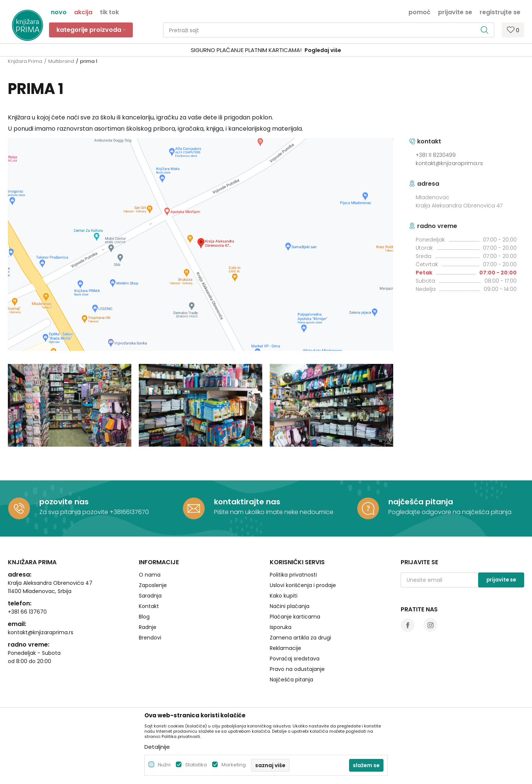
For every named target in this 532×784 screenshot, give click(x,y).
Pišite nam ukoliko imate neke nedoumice (274, 512)
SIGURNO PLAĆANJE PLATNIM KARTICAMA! (246, 50)
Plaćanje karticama (295, 617)
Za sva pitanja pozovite (74, 512)
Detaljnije (157, 747)
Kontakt (149, 606)
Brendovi (150, 638)
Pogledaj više (323, 50)
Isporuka (281, 627)
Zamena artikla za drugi (300, 638)
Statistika (196, 765)
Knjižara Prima (25, 61)
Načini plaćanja (290, 606)
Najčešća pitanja (291, 680)
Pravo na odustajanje (297, 669)
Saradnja (150, 596)
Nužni (164, 765)
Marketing (234, 765)
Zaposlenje (153, 585)
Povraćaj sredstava (295, 659)
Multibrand (61, 61)
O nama (150, 575)
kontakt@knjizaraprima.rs (449, 163)
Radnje (148, 627)
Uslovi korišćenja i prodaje (303, 585)
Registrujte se (500, 12)
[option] (266, 50)
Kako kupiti (284, 596)
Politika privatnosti (293, 575)
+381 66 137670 (27, 612)
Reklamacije (285, 648)
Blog (144, 617)
